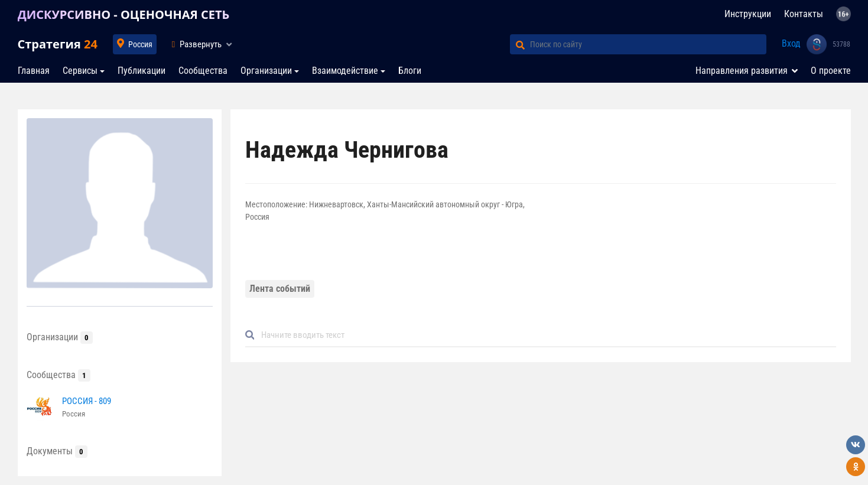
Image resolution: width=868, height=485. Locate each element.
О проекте (831, 71)
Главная (34, 71)
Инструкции (748, 14)
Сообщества (203, 71)
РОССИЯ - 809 (87, 401)
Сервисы (80, 71)
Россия (140, 44)
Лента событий (280, 289)
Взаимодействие (345, 71)
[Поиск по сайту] (648, 44)
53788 (841, 44)
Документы (57, 451)
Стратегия (58, 44)
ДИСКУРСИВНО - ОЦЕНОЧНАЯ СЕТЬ (124, 14)
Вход (791, 43)
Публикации (142, 71)
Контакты (804, 14)
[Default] (545, 335)
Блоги (410, 71)
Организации (266, 71)
